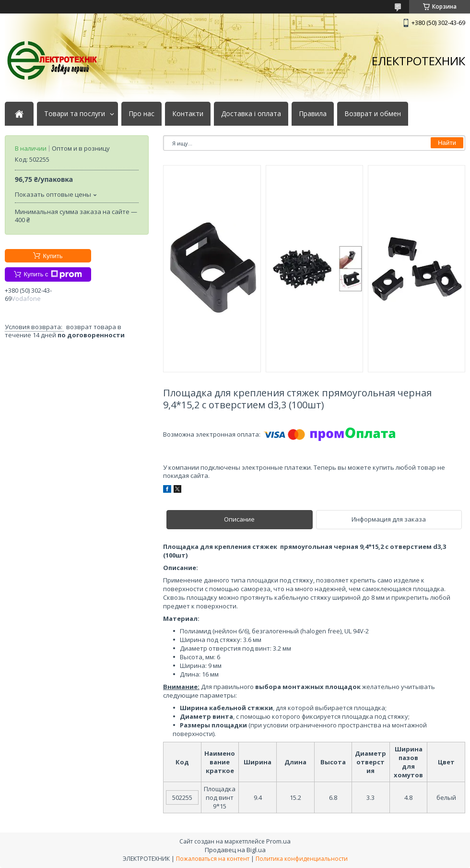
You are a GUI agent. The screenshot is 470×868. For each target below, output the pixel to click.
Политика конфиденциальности (302, 859)
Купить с (53, 274)
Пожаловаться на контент (213, 859)
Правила (313, 114)
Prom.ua (278, 841)
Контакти (188, 114)
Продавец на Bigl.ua (235, 850)
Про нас (141, 114)
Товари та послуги (75, 114)
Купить (53, 256)
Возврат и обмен (373, 114)
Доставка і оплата (251, 114)
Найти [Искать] (447, 143)
